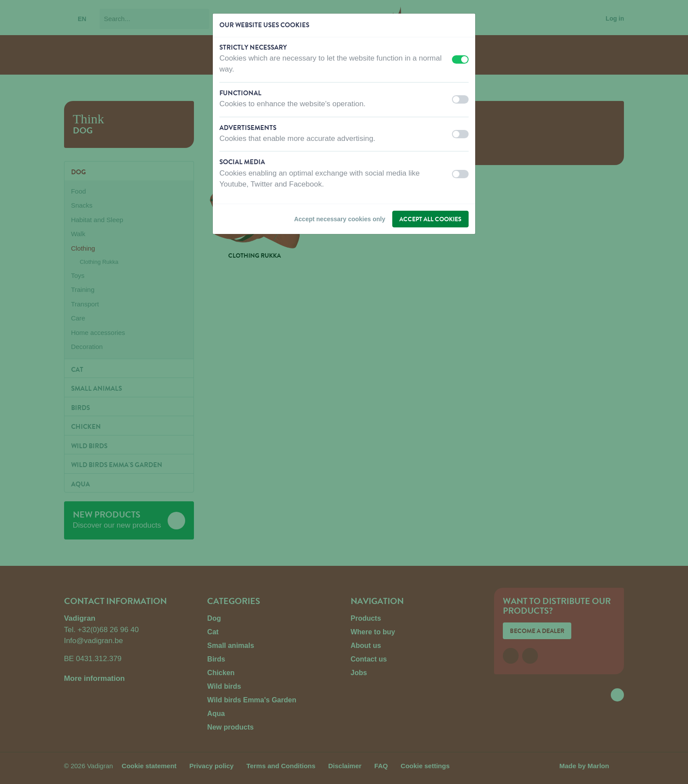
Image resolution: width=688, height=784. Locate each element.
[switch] (460, 59)
